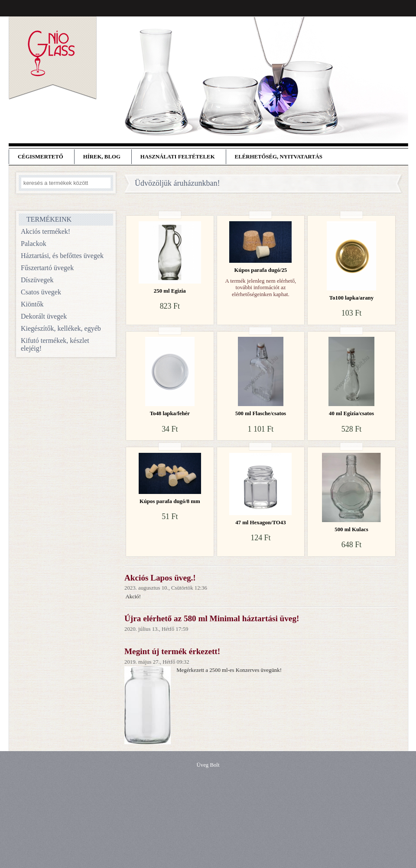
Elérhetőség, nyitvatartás (279, 157)
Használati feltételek (178, 157)
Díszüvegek (37, 280)
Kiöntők (32, 304)
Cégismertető (41, 157)
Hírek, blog (102, 157)
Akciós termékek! (45, 231)
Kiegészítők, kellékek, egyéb (61, 328)
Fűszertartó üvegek (47, 268)
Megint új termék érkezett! (172, 651)
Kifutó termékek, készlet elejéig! (55, 344)
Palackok (34, 244)
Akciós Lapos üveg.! (160, 578)
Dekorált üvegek (44, 316)
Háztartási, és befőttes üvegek (62, 256)
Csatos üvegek (41, 292)
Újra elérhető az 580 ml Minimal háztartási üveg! (212, 618)
